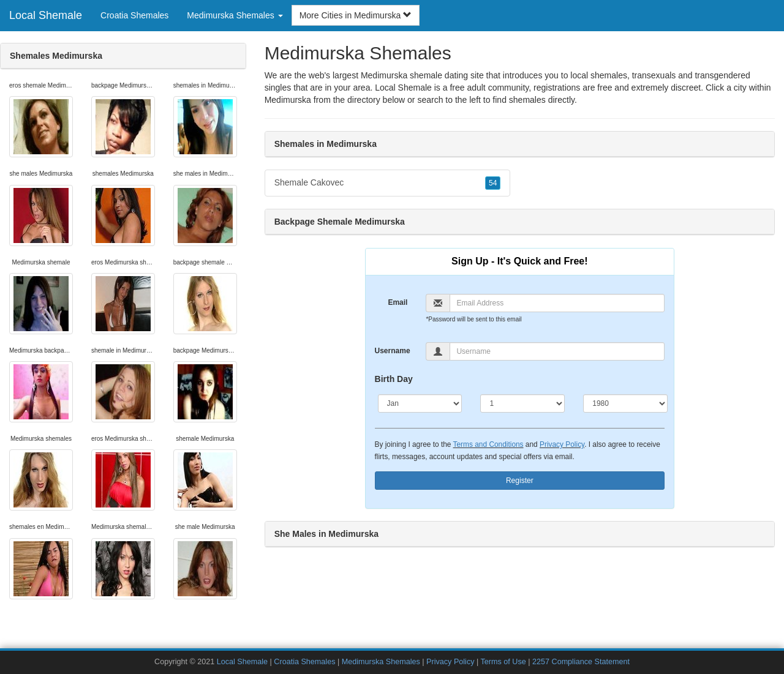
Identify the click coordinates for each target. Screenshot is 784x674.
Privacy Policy (562, 444)
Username (393, 351)
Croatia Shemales (134, 15)
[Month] (420, 403)
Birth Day (394, 379)
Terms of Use (503, 662)
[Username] (557, 351)
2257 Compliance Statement (581, 662)
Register (520, 481)
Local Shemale (46, 15)
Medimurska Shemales (381, 662)
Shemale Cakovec (388, 183)
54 (493, 183)
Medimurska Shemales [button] (235, 15)
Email (398, 302)
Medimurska (288, 100)
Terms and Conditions (488, 444)
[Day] (522, 403)
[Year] (625, 403)
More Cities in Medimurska (356, 15)
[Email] (557, 303)
